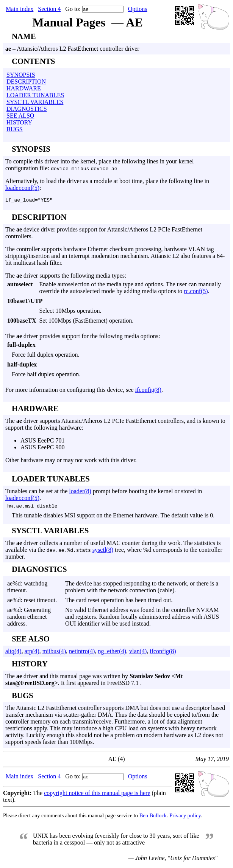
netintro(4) (82, 653)
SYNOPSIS (21, 75)
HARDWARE (24, 88)
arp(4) (32, 653)
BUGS (15, 129)
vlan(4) (138, 653)
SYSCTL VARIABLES (35, 102)
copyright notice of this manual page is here (97, 795)
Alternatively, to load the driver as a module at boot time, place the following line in (107, 181)
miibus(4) (54, 653)
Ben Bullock (153, 818)
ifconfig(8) (148, 391)
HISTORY (19, 122)
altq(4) (13, 653)
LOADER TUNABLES (35, 95)
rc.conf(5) (196, 292)
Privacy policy (185, 818)
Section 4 (49, 9)
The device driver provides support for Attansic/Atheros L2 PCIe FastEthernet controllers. (116, 304)
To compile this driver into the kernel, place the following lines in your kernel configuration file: (99, 165)
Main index (20, 9)
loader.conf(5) (22, 188)
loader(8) (80, 492)
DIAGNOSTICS (27, 109)
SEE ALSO (20, 116)
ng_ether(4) (112, 653)
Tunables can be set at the (37, 492)
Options (138, 9)
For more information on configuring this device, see (70, 391)
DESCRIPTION (26, 82)
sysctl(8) (103, 552)
